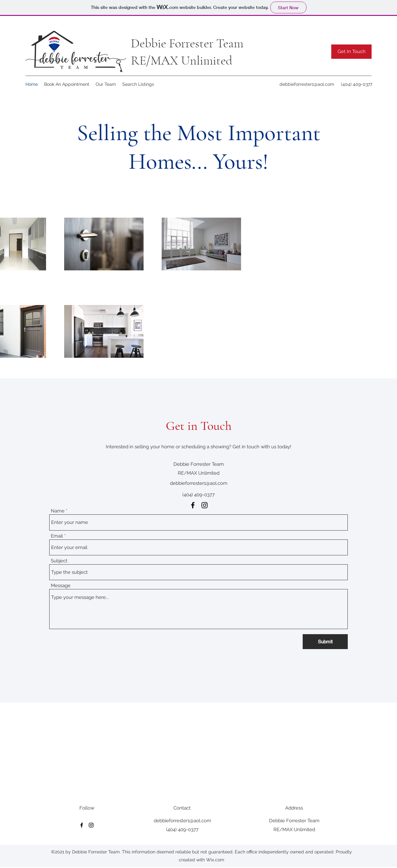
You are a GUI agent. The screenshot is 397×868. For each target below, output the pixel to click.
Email (57, 536)
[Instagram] (205, 505)
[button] (351, 52)
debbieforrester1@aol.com (307, 84)
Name (58, 511)
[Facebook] (193, 505)
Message (61, 586)
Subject (59, 561)
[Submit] (325, 642)
